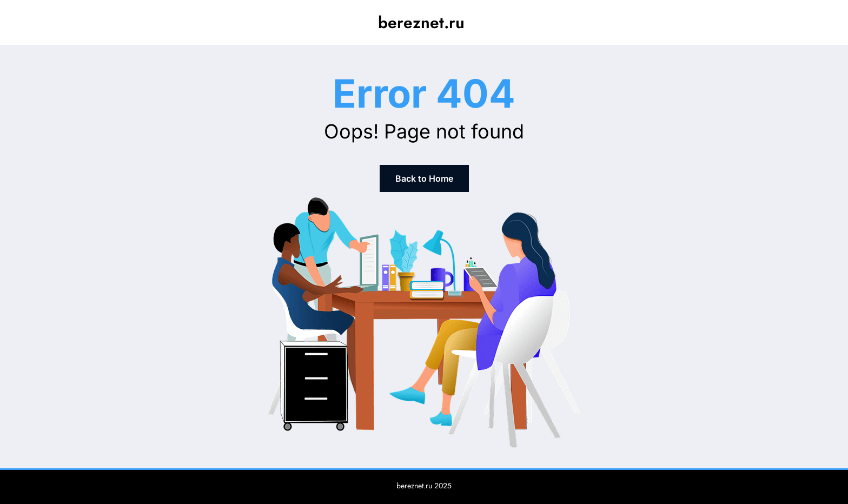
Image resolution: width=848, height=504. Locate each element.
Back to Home (424, 178)
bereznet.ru (421, 22)
